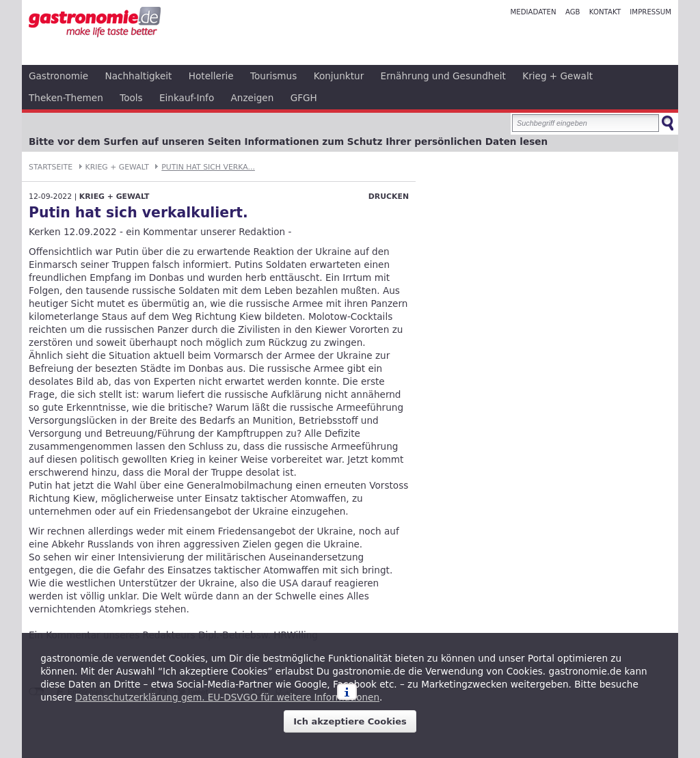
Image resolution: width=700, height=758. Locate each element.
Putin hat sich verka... (208, 167)
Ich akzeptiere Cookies (350, 721)
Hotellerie (211, 76)
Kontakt (605, 12)
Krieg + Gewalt (557, 76)
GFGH (304, 98)
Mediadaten (533, 12)
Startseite (51, 167)
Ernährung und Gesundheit (443, 76)
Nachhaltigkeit (139, 76)
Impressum (650, 12)
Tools (131, 98)
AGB (573, 12)
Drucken (389, 197)
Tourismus (273, 76)
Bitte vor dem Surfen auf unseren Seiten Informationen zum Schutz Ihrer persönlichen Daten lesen (288, 141)
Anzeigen (253, 98)
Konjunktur (339, 76)
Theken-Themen (66, 98)
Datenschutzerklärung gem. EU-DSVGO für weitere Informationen (227, 697)
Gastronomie (58, 76)
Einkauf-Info (187, 98)
